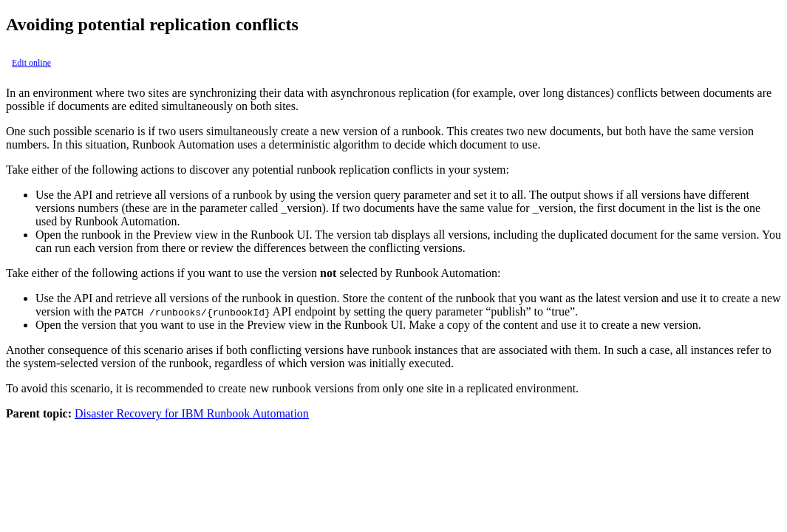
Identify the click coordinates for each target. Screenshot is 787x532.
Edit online (31, 63)
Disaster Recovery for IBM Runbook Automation (192, 413)
